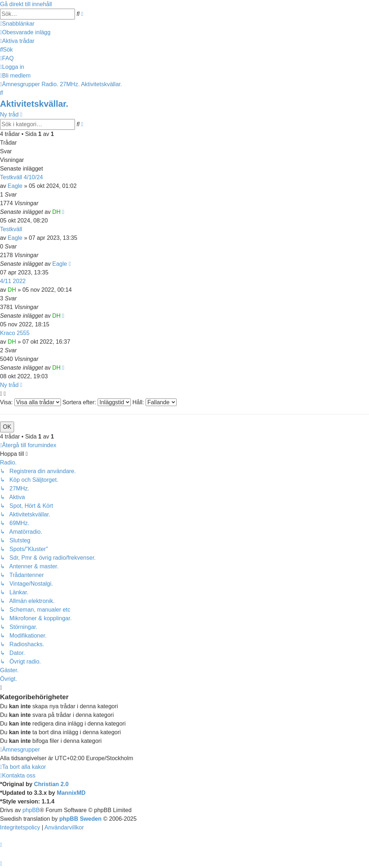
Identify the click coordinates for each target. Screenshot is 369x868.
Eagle (15, 186)
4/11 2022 (13, 281)
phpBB (31, 810)
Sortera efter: (97, 402)
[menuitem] (25, 32)
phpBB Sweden (81, 819)
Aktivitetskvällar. (34, 104)
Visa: (30, 402)
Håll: (154, 402)
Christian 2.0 (51, 784)
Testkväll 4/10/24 (21, 177)
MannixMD (71, 793)
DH (56, 212)
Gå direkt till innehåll (26, 4)
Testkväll (11, 229)
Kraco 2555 (15, 333)
